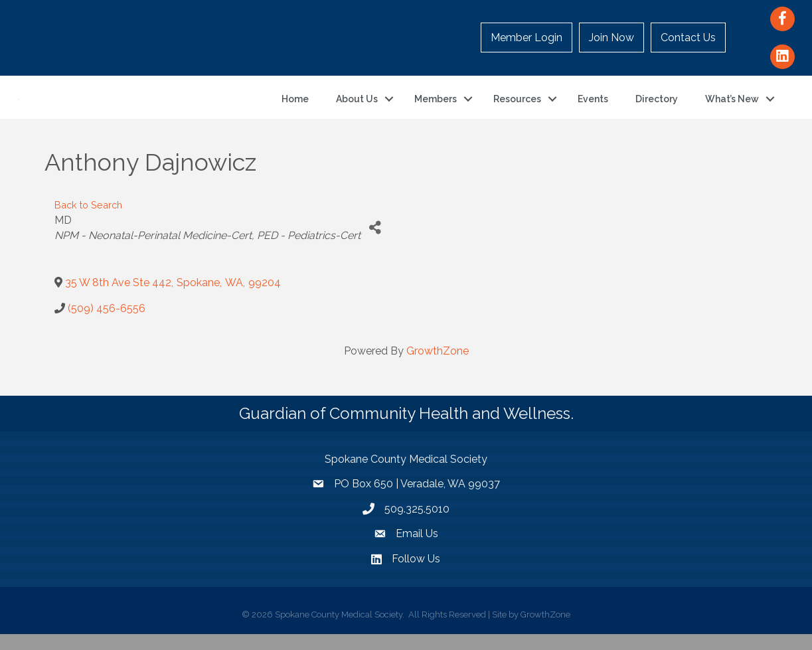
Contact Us (688, 38)
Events (593, 107)
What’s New (732, 107)
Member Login (527, 38)
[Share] (375, 243)
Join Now (611, 38)
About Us (357, 107)
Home (295, 107)
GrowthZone (438, 367)
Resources (517, 107)
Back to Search (88, 221)
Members (436, 107)
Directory (657, 107)
